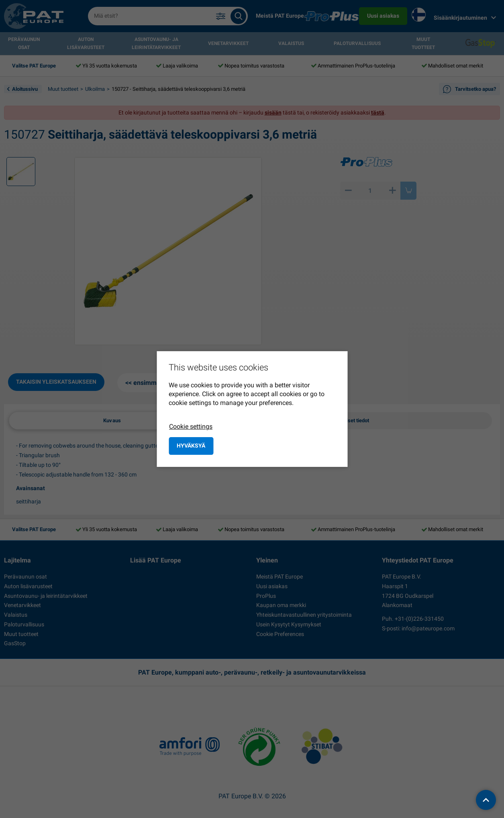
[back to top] (486, 800)
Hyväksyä (191, 446)
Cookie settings (191, 426)
